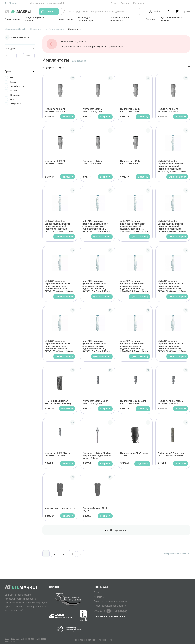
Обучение (151, 19)
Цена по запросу (177, 177)
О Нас (114, 3)
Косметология (65, 19)
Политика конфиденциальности (111, 601)
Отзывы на (111, 611)
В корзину (68, 117)
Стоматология (12, 19)
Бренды (125, 3)
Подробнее (67, 409)
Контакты (138, 3)
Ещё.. (21, 610)
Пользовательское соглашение (110, 606)
